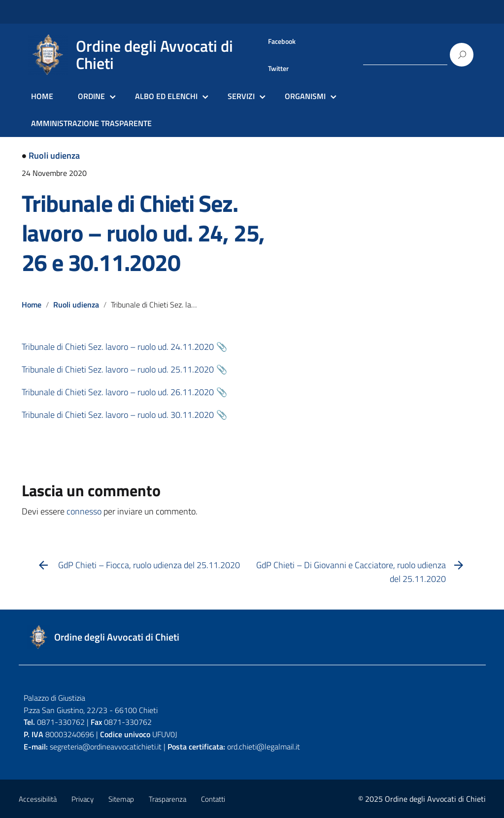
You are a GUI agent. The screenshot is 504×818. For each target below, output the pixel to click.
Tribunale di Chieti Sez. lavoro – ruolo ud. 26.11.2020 (118, 392)
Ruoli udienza (54, 155)
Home (32, 305)
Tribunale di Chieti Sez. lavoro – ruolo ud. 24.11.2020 (118, 347)
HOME (42, 96)
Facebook (282, 41)
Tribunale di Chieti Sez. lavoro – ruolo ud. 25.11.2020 (118, 369)
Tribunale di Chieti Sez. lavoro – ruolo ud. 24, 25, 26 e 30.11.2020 (143, 233)
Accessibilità (38, 799)
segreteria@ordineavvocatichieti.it (106, 747)
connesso (84, 511)
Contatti (213, 799)
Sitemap (121, 799)
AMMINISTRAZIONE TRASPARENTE (91, 123)
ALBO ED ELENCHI (166, 96)
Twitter (278, 68)
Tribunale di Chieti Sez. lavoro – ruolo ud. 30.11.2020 (118, 415)
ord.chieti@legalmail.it (264, 747)
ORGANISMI (305, 96)
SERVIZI (241, 96)
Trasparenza (168, 799)
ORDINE (91, 96)
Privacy (83, 799)
